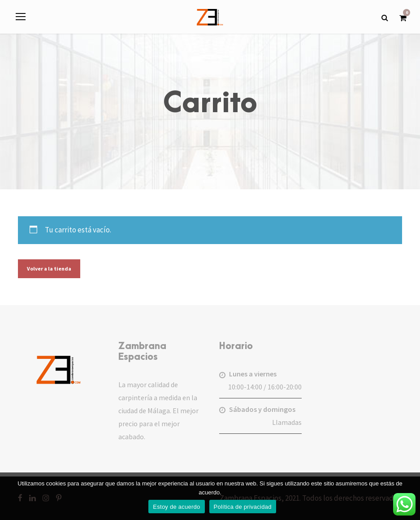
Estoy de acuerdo (176, 507)
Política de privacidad (243, 507)
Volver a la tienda (49, 269)
